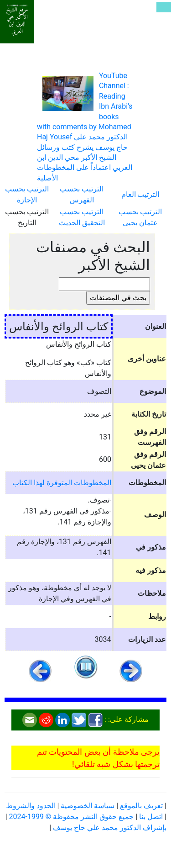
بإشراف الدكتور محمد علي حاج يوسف (110, 828)
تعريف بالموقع (141, 806)
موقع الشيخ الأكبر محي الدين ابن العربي (17, 21)
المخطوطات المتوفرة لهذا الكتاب (62, 483)
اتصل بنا (151, 817)
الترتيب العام (140, 194)
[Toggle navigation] (164, 7)
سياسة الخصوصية (88, 806)
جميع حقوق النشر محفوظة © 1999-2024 (72, 817)
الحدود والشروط (31, 806)
